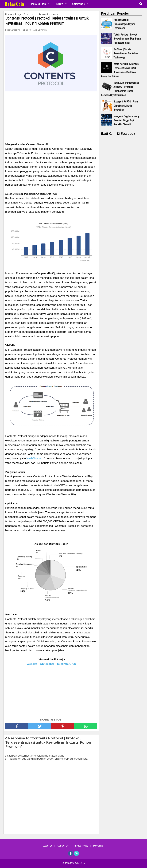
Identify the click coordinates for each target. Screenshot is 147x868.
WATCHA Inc (34, 459)
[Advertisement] (51, 115)
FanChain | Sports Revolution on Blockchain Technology (126, 53)
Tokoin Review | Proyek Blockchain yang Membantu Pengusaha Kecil (127, 39)
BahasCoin (80, 864)
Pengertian (39, 4)
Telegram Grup (66, 664)
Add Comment (40, 30)
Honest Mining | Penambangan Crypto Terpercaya (124, 24)
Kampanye (78, 4)
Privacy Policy (81, 846)
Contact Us (63, 846)
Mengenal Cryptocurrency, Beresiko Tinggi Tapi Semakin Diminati (126, 120)
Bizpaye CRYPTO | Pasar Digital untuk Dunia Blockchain (126, 106)
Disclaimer (100, 846)
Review (59, 4)
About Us (46, 846)
